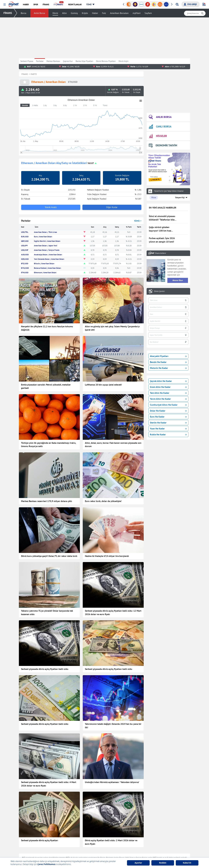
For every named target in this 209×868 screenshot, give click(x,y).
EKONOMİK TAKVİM (163, 145)
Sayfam (148, 13)
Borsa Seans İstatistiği (131, 829)
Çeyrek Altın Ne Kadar (168, 381)
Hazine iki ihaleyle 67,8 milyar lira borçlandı (107, 556)
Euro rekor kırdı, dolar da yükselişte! (103, 501)
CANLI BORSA (160, 127)
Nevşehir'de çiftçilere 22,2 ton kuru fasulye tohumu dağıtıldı (47, 328)
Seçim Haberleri (94, 846)
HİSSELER (158, 136)
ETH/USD (25, 273)
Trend (56, 855)
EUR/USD (25, 237)
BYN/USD (25, 268)
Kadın (56, 846)
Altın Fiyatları (128, 850)
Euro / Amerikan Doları (43, 237)
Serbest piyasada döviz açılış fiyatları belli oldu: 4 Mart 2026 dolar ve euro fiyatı (49, 723)
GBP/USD (25, 241)
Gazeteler (92, 855)
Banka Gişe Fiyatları (84, 61)
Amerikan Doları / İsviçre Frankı (47, 250)
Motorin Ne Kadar (168, 368)
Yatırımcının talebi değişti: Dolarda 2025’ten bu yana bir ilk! (113, 680)
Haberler (57, 833)
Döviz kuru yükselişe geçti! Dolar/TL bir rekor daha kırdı (49, 556)
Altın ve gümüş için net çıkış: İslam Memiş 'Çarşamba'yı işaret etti (112, 328)
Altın (64, 13)
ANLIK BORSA (160, 117)
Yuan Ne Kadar (168, 428)
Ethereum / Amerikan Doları (45, 273)
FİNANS (8, 13)
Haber (95, 13)
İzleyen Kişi (180, 198)
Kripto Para (127, 846)
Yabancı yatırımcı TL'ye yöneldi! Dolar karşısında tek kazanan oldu (47, 597)
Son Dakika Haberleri (62, 829)
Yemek (56, 842)
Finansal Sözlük (129, 837)
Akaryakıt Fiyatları (168, 356)
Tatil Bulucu (161, 842)
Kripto (85, 13)
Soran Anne (161, 837)
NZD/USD (25, 259)
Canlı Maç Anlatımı (96, 850)
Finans (56, 837)
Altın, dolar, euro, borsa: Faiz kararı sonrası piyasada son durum (113, 445)
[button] (5, 5)
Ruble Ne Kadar (168, 434)
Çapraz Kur (68, 61)
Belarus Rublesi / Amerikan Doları (48, 268)
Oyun (158, 829)
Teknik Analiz (51, 207)
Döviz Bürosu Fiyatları (106, 61)
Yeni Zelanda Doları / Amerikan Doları (49, 259)
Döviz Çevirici (159, 291)
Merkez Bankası (53, 61)
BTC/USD (25, 264)
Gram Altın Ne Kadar (168, 387)
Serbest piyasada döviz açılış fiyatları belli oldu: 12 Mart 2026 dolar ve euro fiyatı (113, 597)
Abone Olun (178, 280)
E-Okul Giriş (161, 850)
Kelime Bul (161, 833)
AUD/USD (25, 255)
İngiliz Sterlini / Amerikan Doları (47, 241)
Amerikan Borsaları (119, 13)
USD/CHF (25, 250)
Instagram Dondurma (165, 855)
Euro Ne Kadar (168, 417)
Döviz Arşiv (124, 61)
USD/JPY (24, 246)
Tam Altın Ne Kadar (168, 393)
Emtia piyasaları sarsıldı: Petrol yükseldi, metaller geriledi (46, 386)
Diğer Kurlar (112, 207)
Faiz (104, 13)
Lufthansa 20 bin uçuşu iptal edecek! (103, 385)
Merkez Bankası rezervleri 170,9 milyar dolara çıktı (47, 501)
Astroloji (91, 837)
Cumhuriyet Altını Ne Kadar (168, 405)
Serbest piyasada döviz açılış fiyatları (40, 764)
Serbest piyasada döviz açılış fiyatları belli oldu (45, 639)
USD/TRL (25, 232)
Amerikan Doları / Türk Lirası (46, 232)
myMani (137, 13)
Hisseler (125, 842)
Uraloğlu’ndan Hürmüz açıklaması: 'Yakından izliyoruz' (112, 721)
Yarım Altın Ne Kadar (168, 399)
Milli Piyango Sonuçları (166, 846)
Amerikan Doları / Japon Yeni (46, 246)
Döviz (55, 13)
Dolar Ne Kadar (168, 411)
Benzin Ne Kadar (168, 362)
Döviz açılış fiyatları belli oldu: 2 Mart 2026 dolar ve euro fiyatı (111, 766)
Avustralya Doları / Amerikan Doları (48, 255)
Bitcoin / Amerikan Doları (44, 264)
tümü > (138, 221)
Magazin (57, 850)
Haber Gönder (178, 816)
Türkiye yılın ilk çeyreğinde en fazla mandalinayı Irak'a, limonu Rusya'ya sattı (48, 445)
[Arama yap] (177, 4)
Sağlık (90, 833)
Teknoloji (91, 829)
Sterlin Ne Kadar (168, 423)
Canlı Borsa (127, 833)
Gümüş (74, 13)
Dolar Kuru (126, 855)
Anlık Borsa (39, 13)
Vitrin (90, 842)
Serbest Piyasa (27, 61)
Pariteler (40, 61)
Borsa (24, 13)
